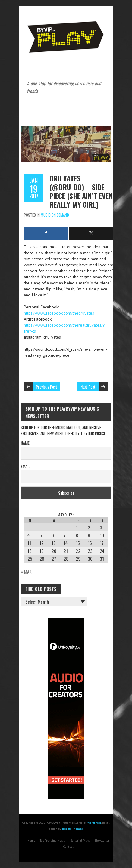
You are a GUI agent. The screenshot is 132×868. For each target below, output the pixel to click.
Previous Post (47, 387)
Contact (68, 846)
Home (31, 840)
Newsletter (102, 840)
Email (25, 466)
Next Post (88, 387)
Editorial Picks (80, 840)
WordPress (94, 823)
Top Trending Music (52, 840)
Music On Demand (55, 215)
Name (25, 443)
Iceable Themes (72, 829)
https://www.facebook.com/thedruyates (59, 313)
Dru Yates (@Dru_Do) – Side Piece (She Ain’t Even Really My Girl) (81, 191)
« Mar (26, 572)
